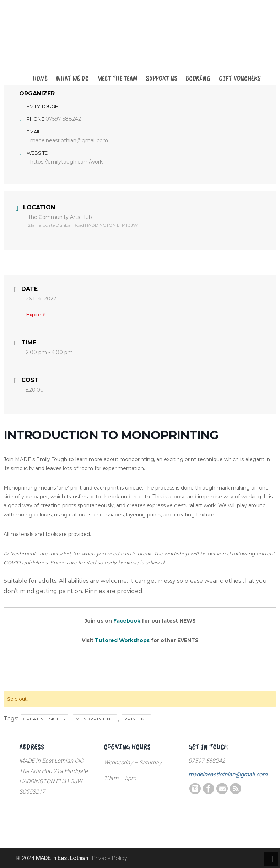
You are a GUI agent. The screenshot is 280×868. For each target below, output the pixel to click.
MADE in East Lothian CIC (55, 43)
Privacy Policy (110, 858)
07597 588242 (63, 119)
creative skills (44, 719)
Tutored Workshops (122, 640)
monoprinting (95, 719)
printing (136, 719)
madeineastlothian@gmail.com (69, 140)
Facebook (127, 621)
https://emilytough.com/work (66, 162)
